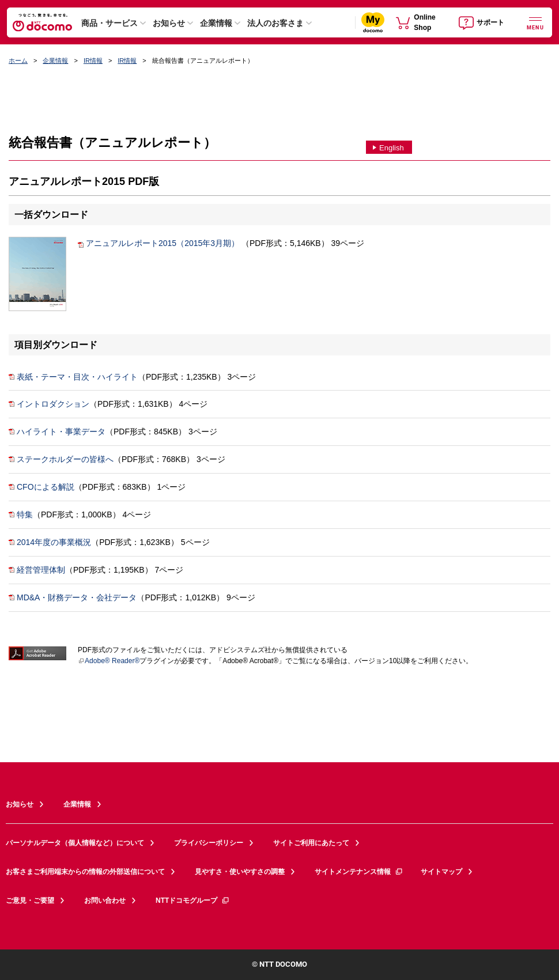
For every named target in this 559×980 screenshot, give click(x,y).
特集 (21, 514)
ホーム (18, 60)
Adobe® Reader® (109, 661)
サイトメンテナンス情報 (359, 872)
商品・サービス (109, 23)
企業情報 (216, 23)
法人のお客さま (275, 23)
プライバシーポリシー (209, 843)
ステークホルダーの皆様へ (61, 459)
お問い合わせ (105, 900)
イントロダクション (49, 404)
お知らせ (169, 23)
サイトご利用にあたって (311, 843)
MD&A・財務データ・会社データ (73, 597)
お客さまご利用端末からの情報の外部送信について (85, 872)
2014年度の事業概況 (50, 542)
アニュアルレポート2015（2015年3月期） (158, 243)
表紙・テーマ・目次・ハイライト (73, 377)
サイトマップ (441, 872)
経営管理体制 (37, 570)
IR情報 (93, 60)
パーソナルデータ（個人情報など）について (75, 843)
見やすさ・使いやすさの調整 (240, 872)
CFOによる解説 (41, 487)
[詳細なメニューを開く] (535, 22)
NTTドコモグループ (193, 900)
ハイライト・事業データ (57, 432)
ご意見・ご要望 (30, 900)
